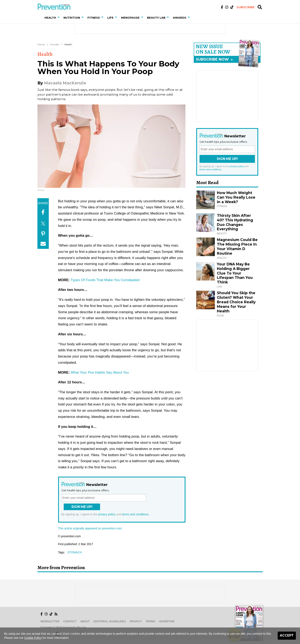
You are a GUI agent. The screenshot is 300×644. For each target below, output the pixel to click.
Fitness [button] (94, 18)
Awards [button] (180, 18)
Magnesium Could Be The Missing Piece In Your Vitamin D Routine (237, 246)
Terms (150, 621)
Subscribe (246, 7)
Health (68, 44)
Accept (287, 635)
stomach (75, 552)
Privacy (136, 621)
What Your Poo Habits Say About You (100, 372)
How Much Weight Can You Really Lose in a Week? (236, 197)
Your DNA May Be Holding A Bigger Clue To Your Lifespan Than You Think (235, 273)
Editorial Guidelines (110, 621)
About (85, 621)
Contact (70, 621)
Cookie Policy (33, 638)
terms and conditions (135, 514)
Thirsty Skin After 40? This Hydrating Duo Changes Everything (235, 222)
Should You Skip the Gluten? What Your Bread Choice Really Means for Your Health (236, 302)
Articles (54, 44)
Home (41, 44)
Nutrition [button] (72, 18)
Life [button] (110, 18)
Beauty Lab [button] (156, 18)
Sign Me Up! (82, 507)
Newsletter (50, 621)
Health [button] (50, 18)
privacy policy (107, 514)
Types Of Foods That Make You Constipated (105, 280)
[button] (59, 18)
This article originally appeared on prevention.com (90, 528)
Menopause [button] (130, 18)
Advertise (167, 621)
